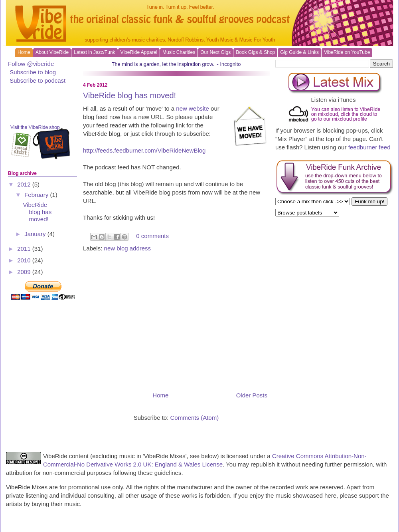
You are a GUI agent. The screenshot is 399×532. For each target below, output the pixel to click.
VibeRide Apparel (139, 52)
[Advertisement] (176, 321)
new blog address (128, 248)
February (37, 195)
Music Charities (179, 52)
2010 (25, 260)
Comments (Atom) (195, 418)
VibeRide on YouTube (347, 52)
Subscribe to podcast (38, 80)
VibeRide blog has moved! (129, 95)
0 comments (152, 236)
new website (193, 108)
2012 (25, 184)
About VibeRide (52, 52)
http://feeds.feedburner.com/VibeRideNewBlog (144, 150)
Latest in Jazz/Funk (94, 52)
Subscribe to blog (33, 72)
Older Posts (252, 395)
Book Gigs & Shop (255, 52)
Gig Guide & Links (299, 52)
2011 (25, 249)
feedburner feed (369, 147)
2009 (25, 272)
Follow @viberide (31, 64)
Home (24, 52)
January (36, 234)
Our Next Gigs (215, 52)
